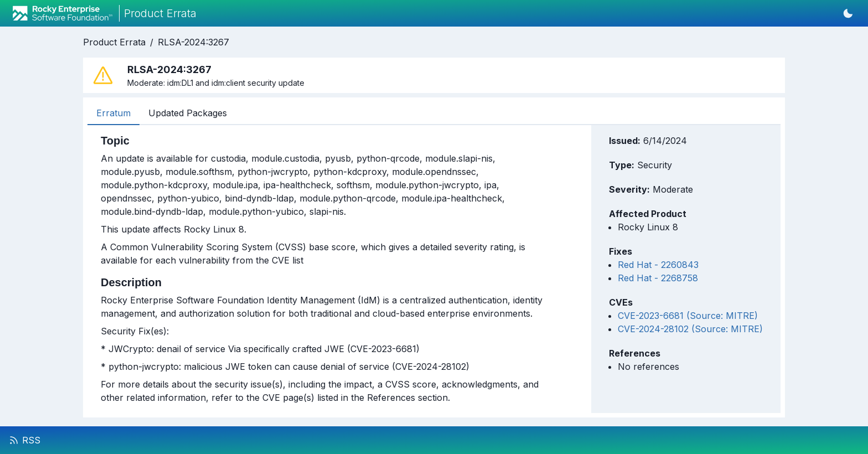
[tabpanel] (323, 269)
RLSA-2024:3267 (193, 42)
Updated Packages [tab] (188, 113)
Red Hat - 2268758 (658, 278)
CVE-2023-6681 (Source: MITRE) (688, 316)
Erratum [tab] (113, 113)
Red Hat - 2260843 (658, 265)
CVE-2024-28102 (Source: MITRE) (690, 329)
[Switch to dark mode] (848, 13)
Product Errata (114, 42)
